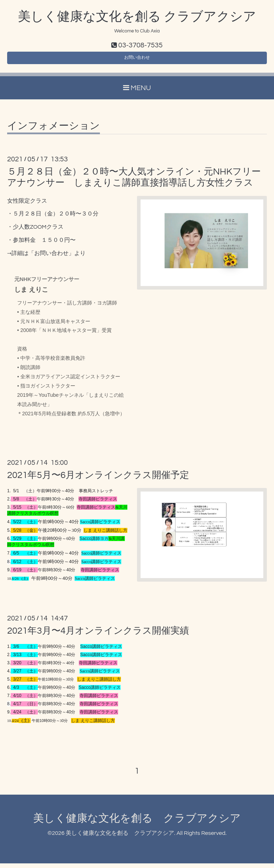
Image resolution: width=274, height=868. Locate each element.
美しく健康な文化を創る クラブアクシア (137, 17)
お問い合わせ (137, 61)
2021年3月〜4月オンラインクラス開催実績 (98, 635)
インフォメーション (54, 131)
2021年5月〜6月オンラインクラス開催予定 (98, 480)
